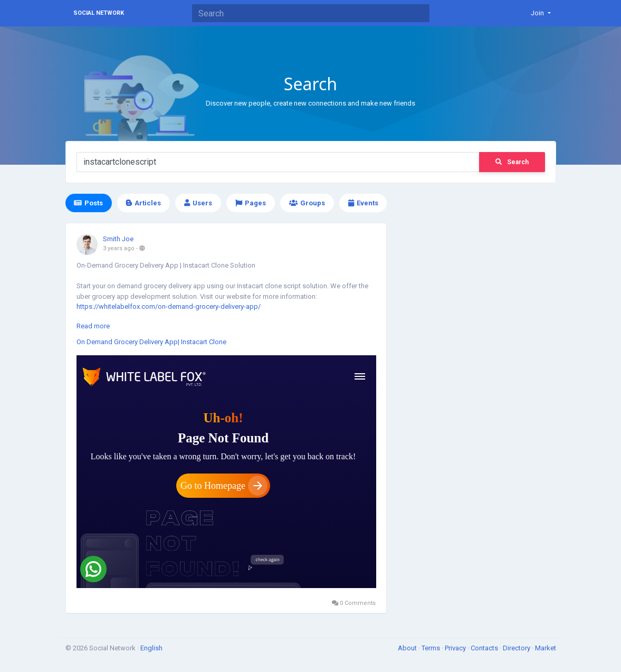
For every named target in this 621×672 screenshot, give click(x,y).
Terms (432, 648)
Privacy (456, 648)
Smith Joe (118, 239)
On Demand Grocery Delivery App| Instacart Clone (151, 342)
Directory (517, 648)
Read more (93, 326)
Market (546, 648)
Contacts (485, 648)
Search (512, 162)
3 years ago (119, 248)
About (408, 648)
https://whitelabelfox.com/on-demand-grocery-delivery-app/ (169, 306)
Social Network (99, 13)
